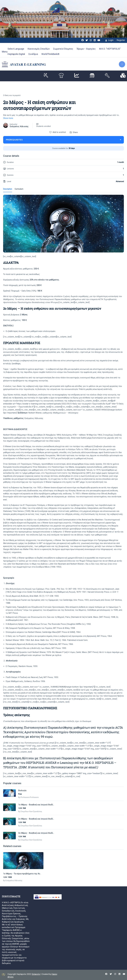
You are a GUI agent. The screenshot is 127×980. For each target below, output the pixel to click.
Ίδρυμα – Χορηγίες (86, 49)
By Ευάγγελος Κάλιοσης (13, 880)
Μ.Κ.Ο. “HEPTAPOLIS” (110, 49)
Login (109, 40)
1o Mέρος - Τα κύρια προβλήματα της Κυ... (22, 873)
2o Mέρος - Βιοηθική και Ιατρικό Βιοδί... (36, 819)
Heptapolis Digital (16, 54)
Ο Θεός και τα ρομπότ (12, 95)
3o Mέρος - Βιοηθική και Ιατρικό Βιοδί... (36, 833)
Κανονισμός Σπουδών (39, 49)
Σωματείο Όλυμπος (63, 49)
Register (121, 40)
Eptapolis (36, 973)
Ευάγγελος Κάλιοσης (19, 126)
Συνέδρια (33, 54)
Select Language (16, 49)
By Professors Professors (28, 797)
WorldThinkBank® (50, 54)
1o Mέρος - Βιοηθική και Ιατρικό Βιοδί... (36, 805)
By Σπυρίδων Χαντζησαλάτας (30, 811)
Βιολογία (22, 790)
